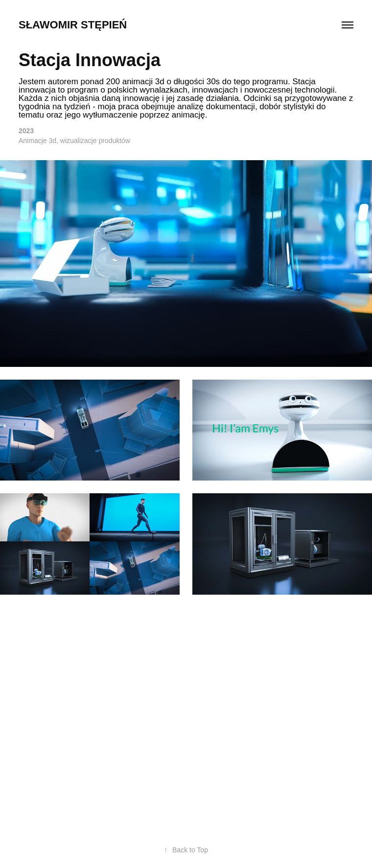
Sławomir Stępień (73, 25)
